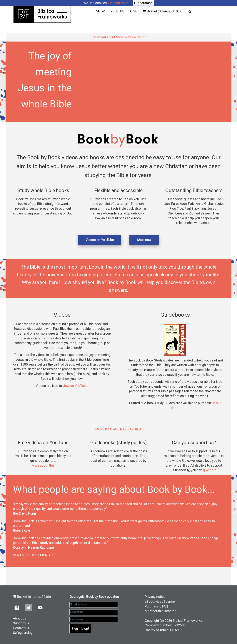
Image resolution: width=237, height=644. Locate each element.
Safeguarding (23, 633)
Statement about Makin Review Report (119, 37)
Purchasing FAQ (156, 606)
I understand (143, 3)
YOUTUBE (117, 11)
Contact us (21, 628)
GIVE (134, 11)
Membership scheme (161, 611)
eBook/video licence (160, 601)
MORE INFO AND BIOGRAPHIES (118, 429)
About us (20, 618)
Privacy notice (155, 597)
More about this (43, 465)
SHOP (100, 11)
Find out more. (119, 3)
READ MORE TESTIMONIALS (34, 555)
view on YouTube (75, 386)
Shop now (144, 240)
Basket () (162, 11)
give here (210, 470)
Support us (21, 623)
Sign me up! (80, 629)
